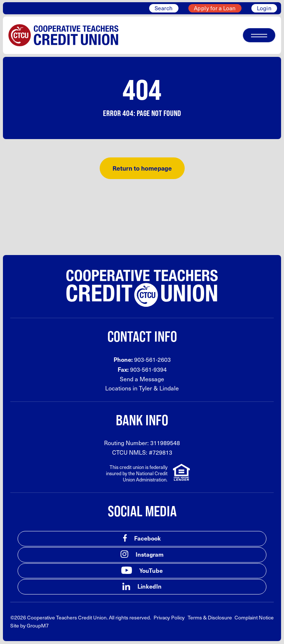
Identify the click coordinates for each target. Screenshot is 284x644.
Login (264, 8)
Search (164, 8)
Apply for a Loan (215, 8)
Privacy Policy (169, 617)
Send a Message (142, 379)
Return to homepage (142, 168)
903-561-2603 (152, 359)
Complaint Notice (254, 617)
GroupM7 (38, 625)
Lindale (169, 388)
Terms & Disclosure (210, 617)
